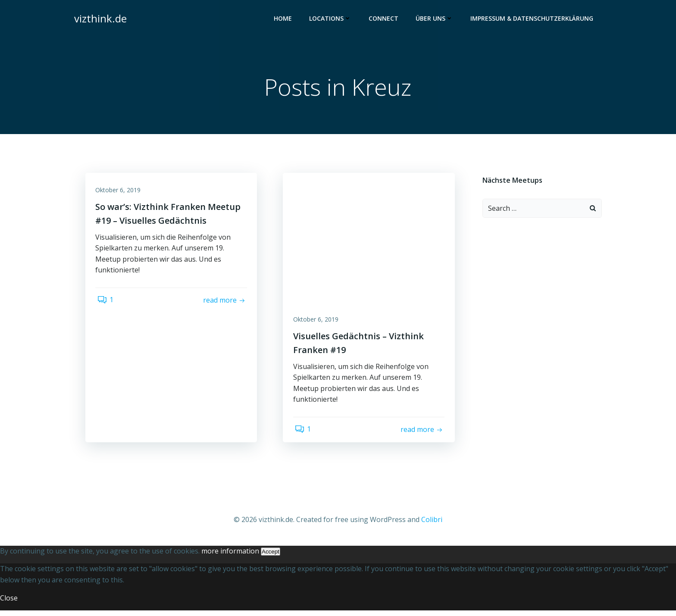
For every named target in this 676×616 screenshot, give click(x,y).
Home (285, 20)
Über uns (436, 20)
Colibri (432, 525)
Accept (271, 557)
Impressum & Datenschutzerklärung (534, 20)
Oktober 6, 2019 (121, 194)
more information (230, 557)
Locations (332, 20)
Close (9, 603)
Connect (385, 20)
